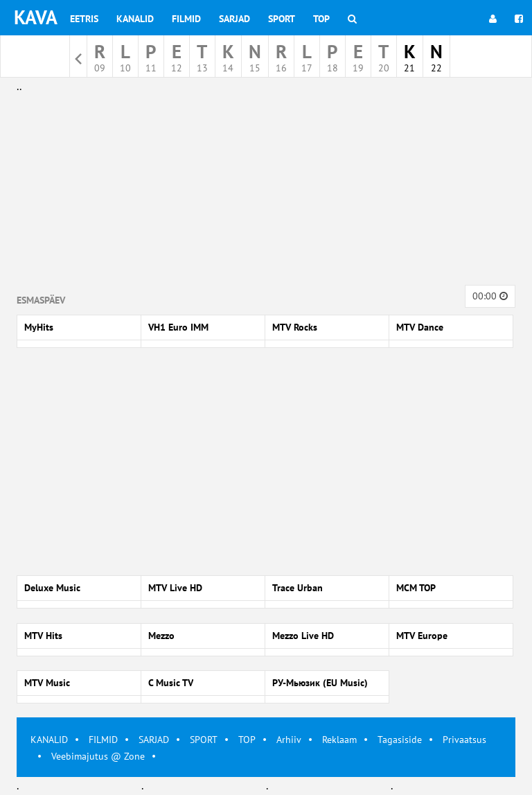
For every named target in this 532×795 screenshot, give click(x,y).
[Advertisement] (266, 193)
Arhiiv (289, 740)
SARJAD (154, 740)
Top (321, 19)
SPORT (204, 740)
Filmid (186, 19)
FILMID (103, 740)
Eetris (84, 19)
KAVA (36, 17)
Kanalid (135, 19)
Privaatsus (464, 740)
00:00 (490, 296)
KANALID (49, 740)
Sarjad (234, 19)
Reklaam (339, 740)
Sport (282, 19)
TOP (247, 740)
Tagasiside (400, 740)
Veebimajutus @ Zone (98, 756)
